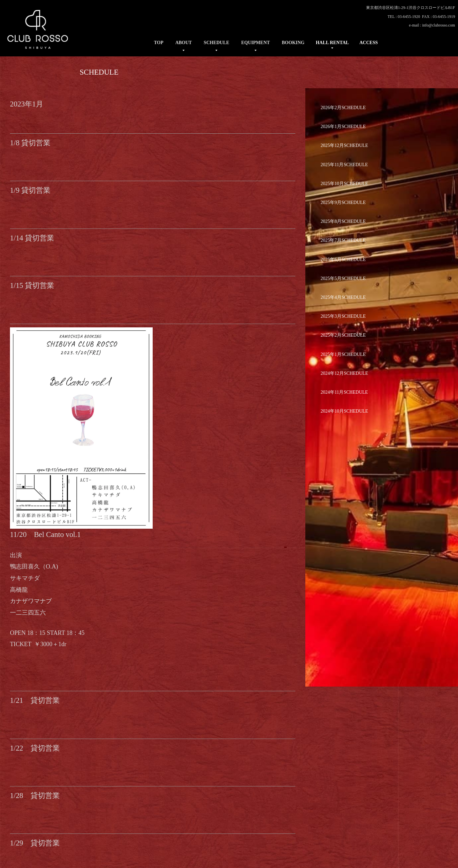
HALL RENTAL (332, 43)
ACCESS (369, 43)
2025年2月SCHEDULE (343, 335)
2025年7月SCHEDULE (343, 240)
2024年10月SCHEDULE (344, 411)
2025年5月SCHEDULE (343, 278)
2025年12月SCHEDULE (344, 145)
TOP (159, 43)
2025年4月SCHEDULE (343, 297)
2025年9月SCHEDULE (343, 202)
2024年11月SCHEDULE (344, 392)
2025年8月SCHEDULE (343, 221)
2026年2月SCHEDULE (343, 108)
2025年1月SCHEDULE (343, 354)
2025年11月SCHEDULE (344, 165)
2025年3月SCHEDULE (343, 316)
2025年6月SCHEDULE (343, 260)
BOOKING (293, 43)
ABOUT (184, 43)
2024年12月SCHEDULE (344, 373)
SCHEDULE (217, 43)
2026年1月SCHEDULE (343, 127)
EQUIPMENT (256, 43)
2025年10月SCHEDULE (344, 184)
